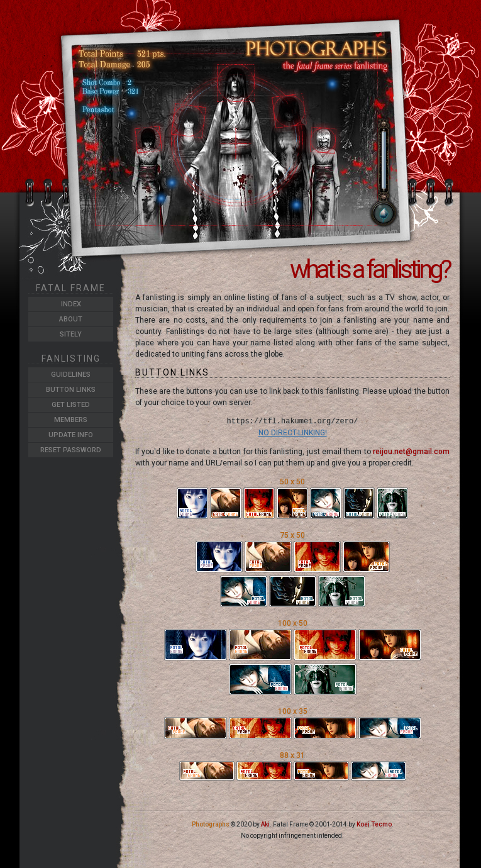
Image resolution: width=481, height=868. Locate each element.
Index (71, 304)
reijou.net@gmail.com (411, 452)
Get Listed (71, 405)
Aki (265, 824)
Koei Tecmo (374, 824)
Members (71, 420)
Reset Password (71, 450)
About (71, 319)
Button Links (71, 390)
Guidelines (71, 375)
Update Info (71, 435)
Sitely (71, 334)
